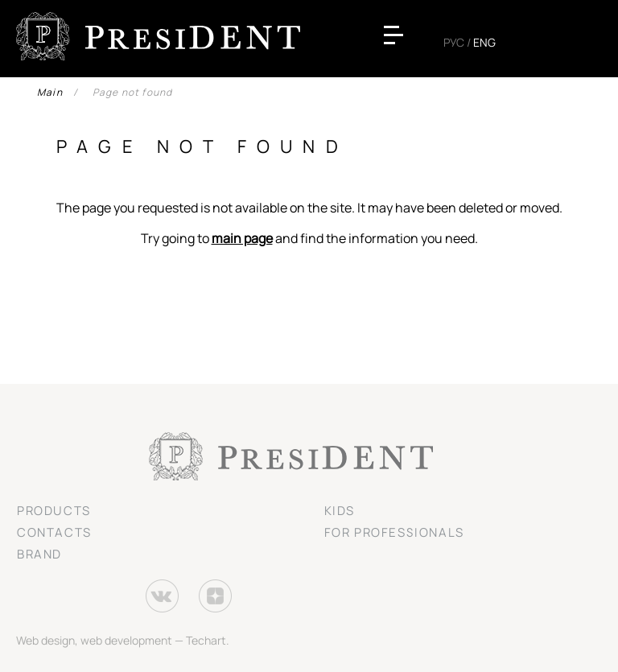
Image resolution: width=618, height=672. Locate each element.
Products (54, 511)
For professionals (394, 532)
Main (50, 92)
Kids (340, 511)
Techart (206, 640)
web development (126, 640)
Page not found (133, 92)
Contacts (54, 532)
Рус (454, 42)
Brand (39, 554)
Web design (45, 640)
